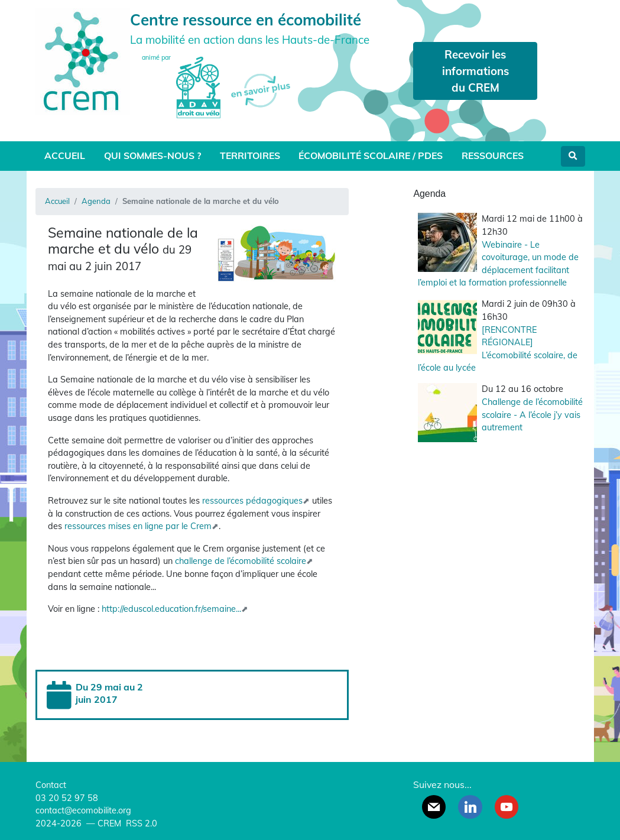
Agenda (96, 201)
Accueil (65, 155)
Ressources (493, 155)
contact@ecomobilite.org (83, 810)
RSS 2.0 (140, 823)
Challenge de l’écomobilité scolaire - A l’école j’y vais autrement (532, 415)
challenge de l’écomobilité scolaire (241, 561)
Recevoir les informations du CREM (475, 71)
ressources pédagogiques (252, 501)
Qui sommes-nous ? (152, 155)
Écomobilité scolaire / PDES (371, 155)
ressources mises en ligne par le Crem (138, 526)
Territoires (250, 155)
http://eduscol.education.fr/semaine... (171, 609)
